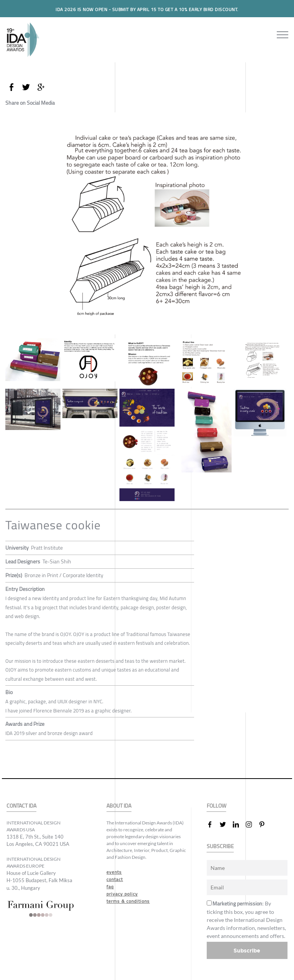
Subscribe (247, 950)
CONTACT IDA (21, 806)
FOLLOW (216, 806)
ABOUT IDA (119, 806)
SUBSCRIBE (220, 846)
